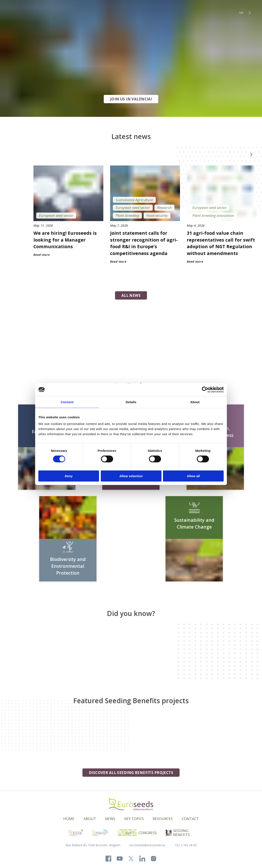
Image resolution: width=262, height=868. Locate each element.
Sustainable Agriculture (134, 200)
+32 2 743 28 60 (186, 845)
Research (164, 208)
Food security (157, 215)
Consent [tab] (67, 402)
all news (131, 295)
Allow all (193, 476)
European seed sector (56, 215)
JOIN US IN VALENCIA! (131, 99)
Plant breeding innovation (213, 215)
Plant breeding (127, 215)
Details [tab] (131, 402)
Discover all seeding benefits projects (131, 773)
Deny (69, 476)
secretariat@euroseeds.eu (147, 845)
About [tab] (195, 402)
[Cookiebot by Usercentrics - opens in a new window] (205, 390)
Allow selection (131, 476)
